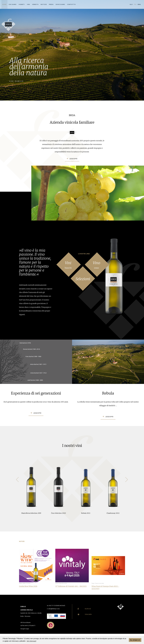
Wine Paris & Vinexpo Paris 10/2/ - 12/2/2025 (105, 587)
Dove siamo (60, 4)
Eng (139, 4)
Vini (28, 4)
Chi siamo (13, 4)
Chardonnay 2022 (113, 513)
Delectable (85, 614)
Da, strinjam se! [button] (135, 640)
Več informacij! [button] (31, 641)
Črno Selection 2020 (58, 513)
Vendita (35, 4)
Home (4, 4)
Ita (135, 4)
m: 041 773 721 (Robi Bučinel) (56, 606)
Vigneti (22, 4)
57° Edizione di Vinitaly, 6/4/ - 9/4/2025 (71, 586)
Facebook (84, 609)
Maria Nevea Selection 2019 (31, 513)
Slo (131, 4)
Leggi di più (73, 159)
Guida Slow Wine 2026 (28, 586)
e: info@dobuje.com (53, 609)
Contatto (71, 4)
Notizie (44, 4)
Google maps (25, 629)
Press (51, 4)
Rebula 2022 (86, 513)
